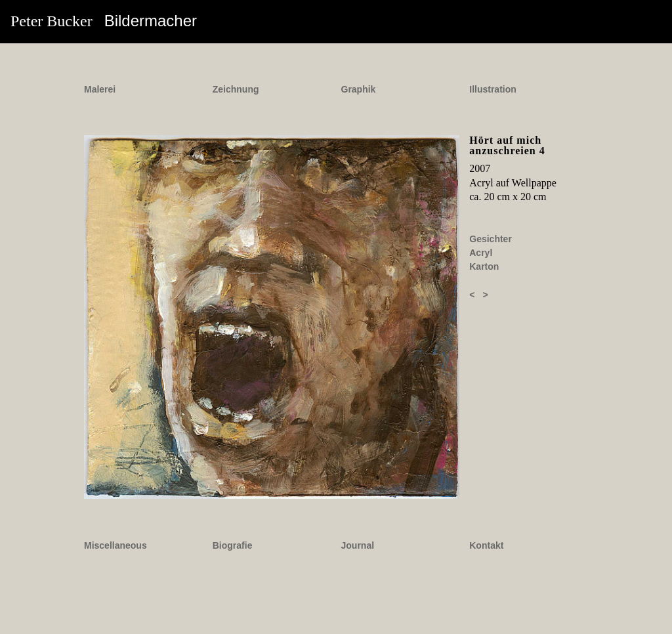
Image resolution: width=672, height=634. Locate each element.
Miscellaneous (115, 545)
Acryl (481, 253)
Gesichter (491, 239)
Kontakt (486, 545)
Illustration (493, 89)
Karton (484, 266)
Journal (358, 545)
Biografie (233, 545)
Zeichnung (236, 89)
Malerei (100, 89)
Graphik (359, 89)
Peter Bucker (104, 21)
